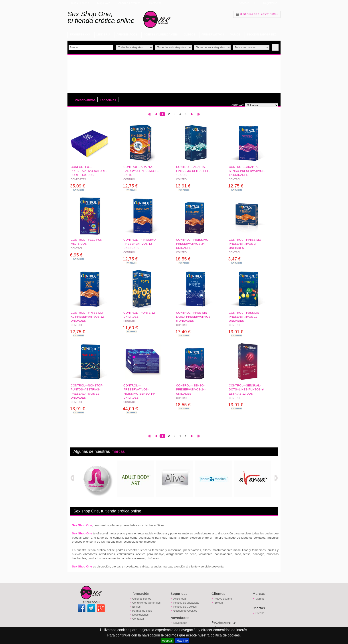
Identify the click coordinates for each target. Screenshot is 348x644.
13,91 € (183, 186)
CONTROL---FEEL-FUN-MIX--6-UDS (87, 242)
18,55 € (183, 259)
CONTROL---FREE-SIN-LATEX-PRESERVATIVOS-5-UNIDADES (194, 317)
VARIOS (235, 35)
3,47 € (234, 259)
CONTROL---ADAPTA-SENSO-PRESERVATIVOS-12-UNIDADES (247, 171)
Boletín (219, 603)
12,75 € (130, 186)
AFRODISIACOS (127, 35)
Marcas (260, 599)
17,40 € (183, 332)
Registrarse (270, 3)
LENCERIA (103, 35)
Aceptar (167, 641)
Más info (182, 641)
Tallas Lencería (80, 3)
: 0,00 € (257, 14)
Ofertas (260, 613)
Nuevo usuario (223, 599)
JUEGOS (190, 35)
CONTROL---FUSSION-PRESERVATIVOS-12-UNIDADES (244, 317)
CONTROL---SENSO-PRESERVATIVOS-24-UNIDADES (191, 389)
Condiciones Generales (146, 603)
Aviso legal (180, 599)
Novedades (180, 623)
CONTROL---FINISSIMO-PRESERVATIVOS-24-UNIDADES (193, 244)
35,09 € (78, 186)
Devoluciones (140, 615)
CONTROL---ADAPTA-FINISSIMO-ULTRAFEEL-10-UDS (193, 171)
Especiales (108, 100)
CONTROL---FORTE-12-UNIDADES (140, 315)
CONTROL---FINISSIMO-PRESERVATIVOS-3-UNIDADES (245, 244)
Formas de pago (142, 611)
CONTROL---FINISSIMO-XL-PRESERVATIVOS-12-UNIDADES (88, 317)
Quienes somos (142, 599)
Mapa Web (104, 3)
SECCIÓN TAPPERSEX (261, 35)
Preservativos (85, 100)
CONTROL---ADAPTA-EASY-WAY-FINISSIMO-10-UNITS (141, 171)
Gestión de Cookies (185, 611)
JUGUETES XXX (80, 35)
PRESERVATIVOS (213, 35)
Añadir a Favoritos (129, 3)
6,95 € (76, 255)
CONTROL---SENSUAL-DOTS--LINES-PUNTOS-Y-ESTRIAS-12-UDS (246, 389)
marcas (118, 451)
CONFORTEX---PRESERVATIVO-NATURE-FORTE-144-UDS (89, 171)
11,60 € (130, 328)
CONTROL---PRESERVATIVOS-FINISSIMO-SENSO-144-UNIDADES (140, 392)
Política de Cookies (185, 607)
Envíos (136, 607)
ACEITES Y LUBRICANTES (161, 35)
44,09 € (130, 409)
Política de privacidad (186, 603)
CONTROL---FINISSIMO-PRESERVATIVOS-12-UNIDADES (140, 244)
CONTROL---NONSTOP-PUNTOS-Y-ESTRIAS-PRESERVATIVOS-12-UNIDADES (87, 392)
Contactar (155, 3)
